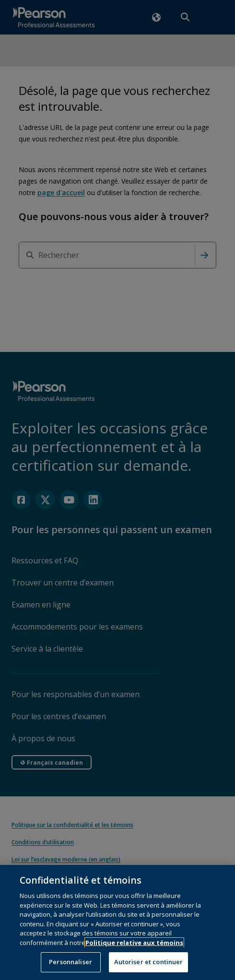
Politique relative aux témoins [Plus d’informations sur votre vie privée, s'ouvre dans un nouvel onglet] (134, 951)
